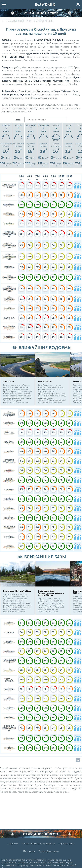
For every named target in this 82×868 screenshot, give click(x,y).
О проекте (13, 844)
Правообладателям (49, 851)
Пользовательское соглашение (38, 844)
